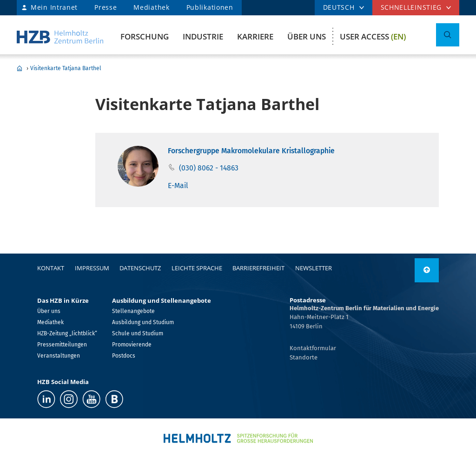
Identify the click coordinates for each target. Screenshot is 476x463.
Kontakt (51, 268)
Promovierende (132, 345)
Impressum (92, 268)
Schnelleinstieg (411, 7)
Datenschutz (140, 268)
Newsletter (314, 268)
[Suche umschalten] (448, 35)
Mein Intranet (54, 7)
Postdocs (124, 356)
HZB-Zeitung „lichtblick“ (67, 333)
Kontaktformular (313, 348)
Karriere (255, 36)
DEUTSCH (339, 7)
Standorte (304, 357)
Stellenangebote (133, 311)
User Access (373, 36)
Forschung (145, 36)
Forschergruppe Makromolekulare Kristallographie (251, 151)
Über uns (307, 36)
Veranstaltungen (59, 356)
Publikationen (210, 7)
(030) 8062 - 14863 (209, 168)
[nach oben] (427, 270)
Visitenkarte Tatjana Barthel (66, 68)
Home (20, 68)
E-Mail (178, 186)
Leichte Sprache (197, 268)
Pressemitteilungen (62, 345)
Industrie (203, 36)
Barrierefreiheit (258, 268)
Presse (106, 7)
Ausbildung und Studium (143, 322)
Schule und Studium (138, 333)
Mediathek (151, 7)
